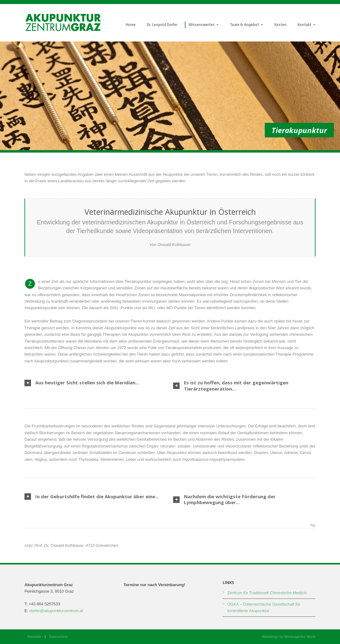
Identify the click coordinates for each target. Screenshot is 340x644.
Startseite (34, 637)
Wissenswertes (202, 25)
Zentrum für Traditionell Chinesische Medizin (267, 593)
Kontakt (305, 25)
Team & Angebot (245, 25)
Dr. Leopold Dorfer (162, 25)
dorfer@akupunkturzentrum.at (56, 611)
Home (131, 25)
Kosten (280, 25)
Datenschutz (58, 637)
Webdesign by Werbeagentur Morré (289, 637)
